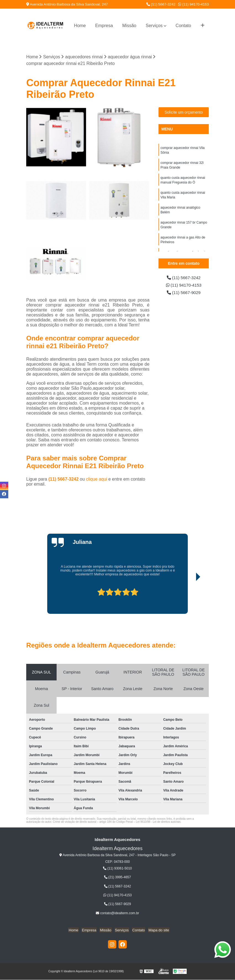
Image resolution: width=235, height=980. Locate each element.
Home (80, 26)
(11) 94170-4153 (193, 4)
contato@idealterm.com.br (117, 913)
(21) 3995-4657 (117, 877)
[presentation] (57, 598)
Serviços (154, 26)
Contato (183, 26)
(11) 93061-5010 (117, 869)
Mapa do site (157, 930)
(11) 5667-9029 (184, 293)
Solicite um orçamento (184, 112)
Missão (129, 26)
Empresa (104, 26)
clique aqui (97, 479)
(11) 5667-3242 (161, 4)
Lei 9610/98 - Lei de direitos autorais (158, 822)
